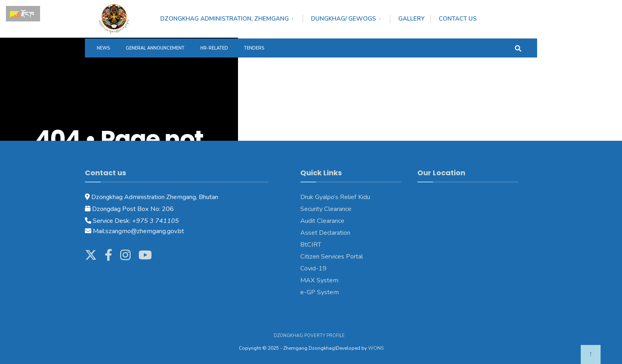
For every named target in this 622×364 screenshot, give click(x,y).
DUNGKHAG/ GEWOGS (344, 19)
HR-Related (214, 48)
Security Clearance (326, 209)
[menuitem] (231, 17)
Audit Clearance (322, 221)
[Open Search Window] (518, 48)
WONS (376, 348)
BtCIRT (311, 245)
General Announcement (155, 48)
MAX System (319, 280)
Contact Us (458, 19)
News (103, 48)
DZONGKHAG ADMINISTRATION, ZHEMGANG (225, 19)
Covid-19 (313, 268)
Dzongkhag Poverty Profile (309, 336)
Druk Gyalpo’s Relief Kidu (335, 197)
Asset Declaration (325, 233)
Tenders (254, 48)
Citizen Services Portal (332, 257)
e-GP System (320, 292)
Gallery (411, 19)
